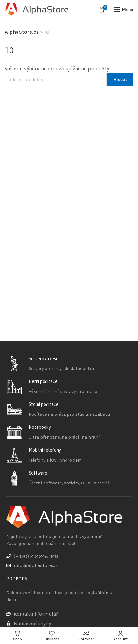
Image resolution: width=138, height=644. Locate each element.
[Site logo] (37, 10)
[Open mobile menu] (123, 10)
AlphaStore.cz (22, 32)
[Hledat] (56, 80)
